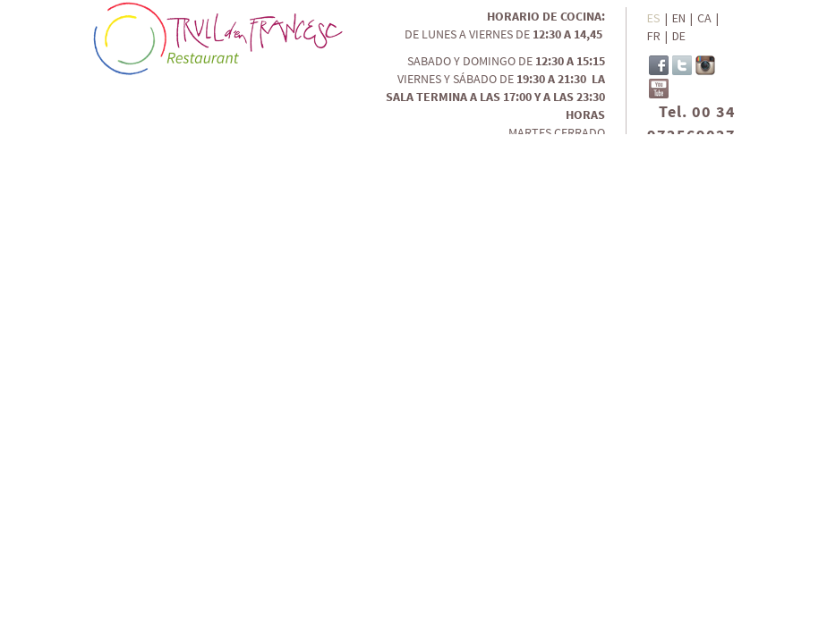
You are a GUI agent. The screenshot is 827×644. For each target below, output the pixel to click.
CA (704, 18)
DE (679, 36)
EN (679, 18)
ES (654, 18)
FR (654, 36)
